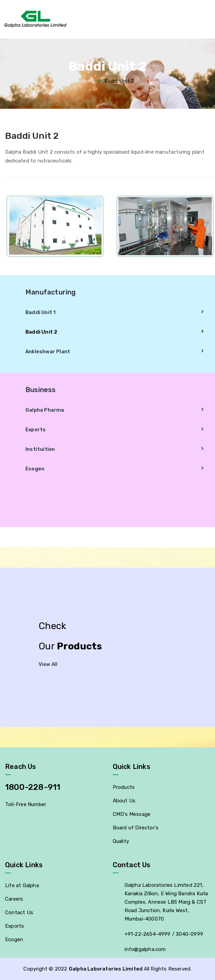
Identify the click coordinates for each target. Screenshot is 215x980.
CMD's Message (132, 814)
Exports (36, 430)
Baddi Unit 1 (40, 312)
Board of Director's (136, 828)
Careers (14, 899)
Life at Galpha (22, 885)
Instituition (40, 449)
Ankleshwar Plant (48, 352)
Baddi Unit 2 (41, 332)
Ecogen (35, 469)
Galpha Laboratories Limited (106, 969)
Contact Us (19, 912)
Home (88, 81)
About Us (124, 801)
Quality (121, 841)
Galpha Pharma (45, 410)
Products (124, 787)
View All (48, 664)
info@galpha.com (145, 949)
